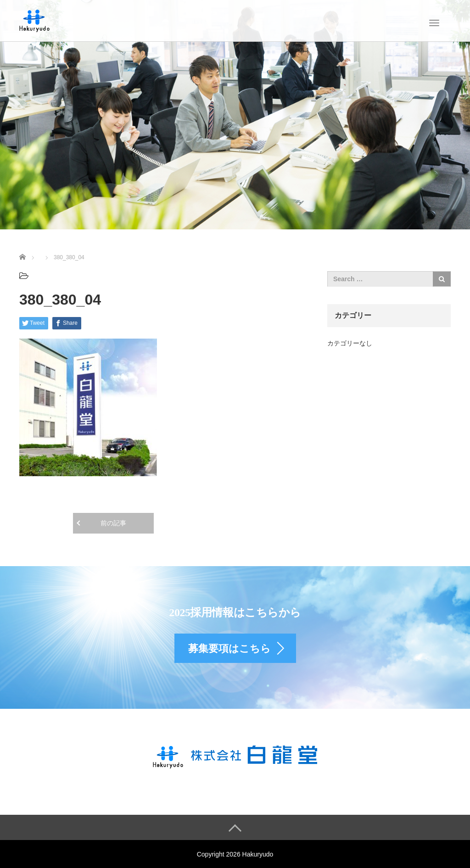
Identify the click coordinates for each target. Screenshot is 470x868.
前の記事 (113, 523)
